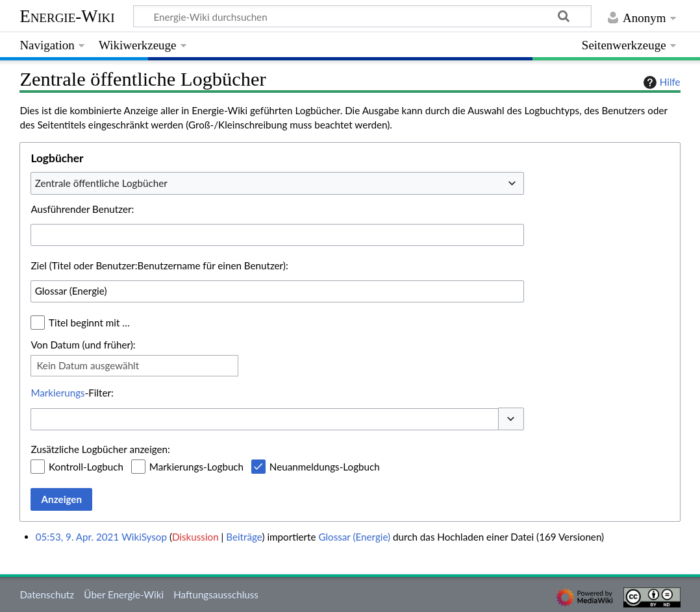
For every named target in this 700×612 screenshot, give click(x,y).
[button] (511, 419)
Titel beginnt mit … (89, 323)
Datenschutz (47, 594)
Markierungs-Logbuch (196, 467)
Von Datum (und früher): (83, 345)
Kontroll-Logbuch (86, 467)
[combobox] (277, 183)
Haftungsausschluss (216, 594)
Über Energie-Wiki (124, 594)
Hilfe (660, 82)
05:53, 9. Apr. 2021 (78, 537)
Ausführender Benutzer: (82, 209)
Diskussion (195, 537)
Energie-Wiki (67, 16)
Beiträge (244, 537)
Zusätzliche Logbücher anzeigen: (100, 449)
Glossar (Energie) (354, 537)
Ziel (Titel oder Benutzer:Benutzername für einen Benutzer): (159, 265)
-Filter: (72, 393)
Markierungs (57, 393)
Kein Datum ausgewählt (88, 365)
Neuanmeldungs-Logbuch (325, 467)
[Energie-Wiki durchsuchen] (362, 16)
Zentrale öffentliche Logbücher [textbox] (101, 183)
